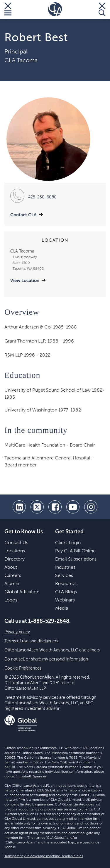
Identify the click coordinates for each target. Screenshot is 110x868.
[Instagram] (91, 507)
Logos (11, 600)
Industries (65, 568)
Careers (13, 576)
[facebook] (55, 507)
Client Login (68, 543)
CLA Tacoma (21, 61)
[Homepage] (55, 9)
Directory (15, 559)
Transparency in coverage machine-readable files (44, 856)
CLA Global (46, 791)
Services (64, 576)
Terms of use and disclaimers (31, 641)
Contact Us (16, 543)
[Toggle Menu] (8, 9)
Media (62, 608)
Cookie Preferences (23, 668)
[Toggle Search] (102, 9)
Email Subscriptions (76, 559)
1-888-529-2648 (49, 621)
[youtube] (73, 507)
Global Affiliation (22, 592)
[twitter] (37, 507)
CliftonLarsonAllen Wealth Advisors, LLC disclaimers (52, 650)
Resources (66, 584)
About (11, 568)
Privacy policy (17, 632)
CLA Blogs (66, 592)
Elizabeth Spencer (32, 777)
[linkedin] (19, 507)
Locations (15, 551)
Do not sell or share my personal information (46, 659)
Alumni (12, 584)
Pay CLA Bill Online (75, 551)
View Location (25, 281)
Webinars (65, 600)
